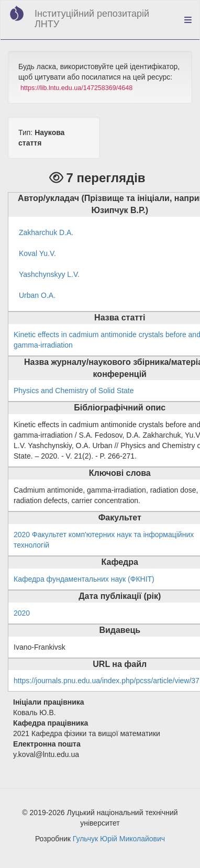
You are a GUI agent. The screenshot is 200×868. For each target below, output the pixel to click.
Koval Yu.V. (37, 253)
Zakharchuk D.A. (46, 232)
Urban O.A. (37, 295)
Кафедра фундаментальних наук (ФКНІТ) (84, 579)
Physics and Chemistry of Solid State (74, 391)
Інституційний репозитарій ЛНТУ (92, 19)
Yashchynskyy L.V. (49, 274)
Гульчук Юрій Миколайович (119, 839)
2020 (22, 613)
